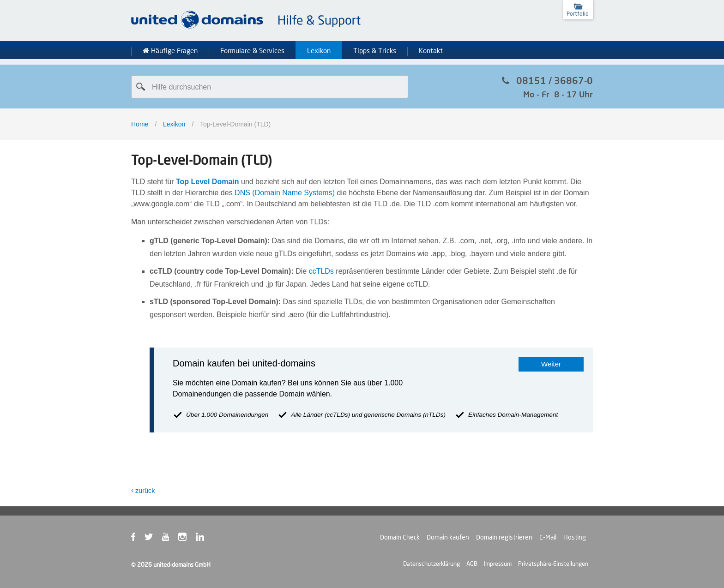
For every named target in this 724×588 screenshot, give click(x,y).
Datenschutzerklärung (431, 564)
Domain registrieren (504, 537)
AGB (472, 564)
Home (140, 124)
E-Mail (548, 537)
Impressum (498, 564)
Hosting (575, 537)
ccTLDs (321, 271)
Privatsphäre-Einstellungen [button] (553, 564)
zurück (143, 491)
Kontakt (431, 51)
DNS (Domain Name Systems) (285, 193)
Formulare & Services (252, 51)
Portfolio (578, 14)
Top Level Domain (208, 182)
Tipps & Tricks (375, 51)
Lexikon (319, 51)
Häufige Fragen (170, 51)
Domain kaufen (448, 537)
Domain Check (400, 537)
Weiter (551, 364)
